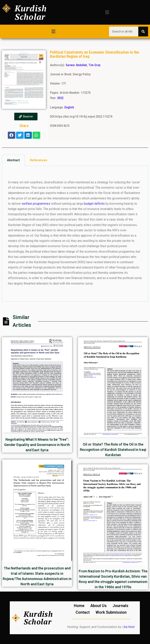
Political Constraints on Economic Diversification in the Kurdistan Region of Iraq (95, 54)
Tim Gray (94, 65)
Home (79, 606)
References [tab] (39, 160)
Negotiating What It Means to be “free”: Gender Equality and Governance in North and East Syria (37, 445)
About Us (98, 606)
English (69, 107)
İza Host (129, 627)
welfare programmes (36, 204)
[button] (107, 12)
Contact (83, 612)
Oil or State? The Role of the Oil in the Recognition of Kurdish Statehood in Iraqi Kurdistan (113, 450)
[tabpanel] (75, 234)
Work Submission (111, 612)
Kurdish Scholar (31, 12)
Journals (120, 606)
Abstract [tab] (13, 160)
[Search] (143, 32)
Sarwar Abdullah (76, 65)
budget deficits (94, 204)
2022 (60, 98)
